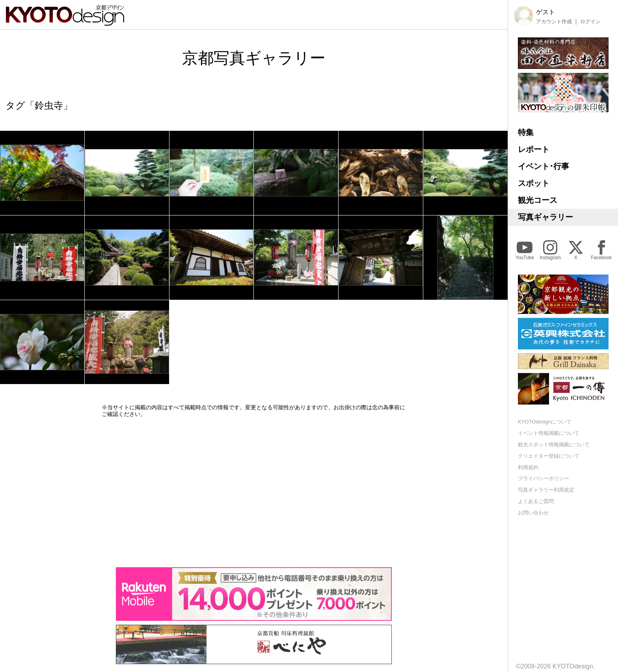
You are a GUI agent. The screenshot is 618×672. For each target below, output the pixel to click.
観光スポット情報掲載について (554, 445)
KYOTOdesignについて (545, 422)
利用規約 (528, 467)
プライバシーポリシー (544, 478)
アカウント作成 (554, 22)
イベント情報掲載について (549, 433)
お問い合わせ (533, 513)
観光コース (538, 200)
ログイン (590, 22)
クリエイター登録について (549, 456)
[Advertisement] (254, 492)
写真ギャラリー (545, 217)
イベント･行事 (544, 166)
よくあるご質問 (536, 501)
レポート (534, 149)
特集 (526, 132)
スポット (534, 183)
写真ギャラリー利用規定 (546, 490)
